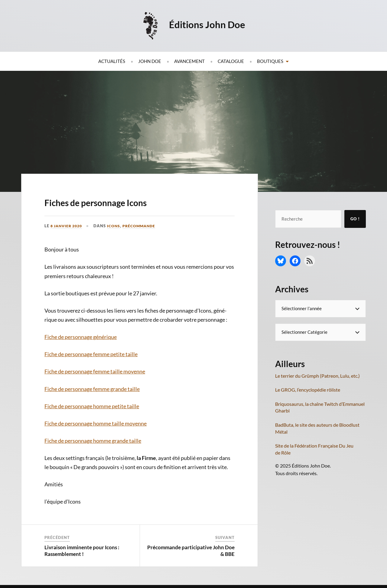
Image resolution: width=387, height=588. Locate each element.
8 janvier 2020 (68, 226)
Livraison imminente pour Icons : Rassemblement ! (82, 551)
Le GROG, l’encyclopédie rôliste (308, 390)
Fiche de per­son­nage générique (81, 337)
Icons (117, 226)
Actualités (112, 61)
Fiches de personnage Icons (125, 201)
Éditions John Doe (208, 24)
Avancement (189, 61)
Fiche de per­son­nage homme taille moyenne (96, 423)
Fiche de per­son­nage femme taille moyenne (95, 371)
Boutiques (270, 61)
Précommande (144, 226)
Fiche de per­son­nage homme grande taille (93, 441)
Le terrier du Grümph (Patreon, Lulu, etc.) (317, 376)
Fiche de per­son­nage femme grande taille (92, 389)
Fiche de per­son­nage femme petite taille (91, 354)
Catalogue (231, 61)
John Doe (150, 61)
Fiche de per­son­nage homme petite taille (92, 406)
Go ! (355, 219)
